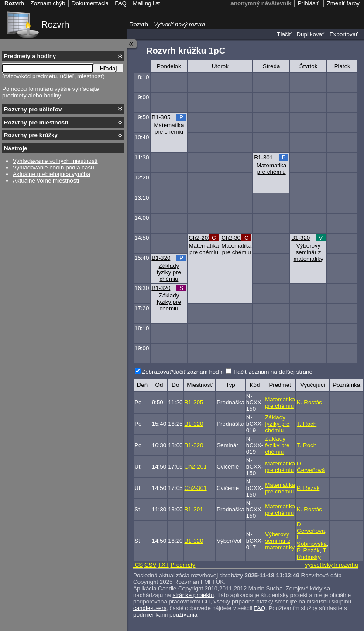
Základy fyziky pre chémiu (169, 272)
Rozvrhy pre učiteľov (33, 109)
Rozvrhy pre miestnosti (36, 122)
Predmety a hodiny (30, 56)
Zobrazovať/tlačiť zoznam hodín (183, 372)
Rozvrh (55, 24)
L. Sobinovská (312, 541)
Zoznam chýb (48, 3)
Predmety (183, 565)
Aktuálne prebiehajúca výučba (52, 174)
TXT (163, 565)
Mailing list (146, 3)
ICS (138, 565)
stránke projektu (193, 595)
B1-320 (300, 238)
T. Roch (307, 424)
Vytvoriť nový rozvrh (179, 24)
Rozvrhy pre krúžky (31, 135)
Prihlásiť (308, 3)
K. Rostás (309, 402)
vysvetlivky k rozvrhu (331, 565)
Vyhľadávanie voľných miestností (55, 161)
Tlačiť (284, 34)
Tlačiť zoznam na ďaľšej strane (273, 372)
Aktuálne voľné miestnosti (46, 181)
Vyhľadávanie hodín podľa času (53, 167)
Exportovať (344, 34)
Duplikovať (310, 34)
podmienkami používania (165, 615)
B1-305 (161, 117)
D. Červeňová (311, 467)
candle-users (150, 608)
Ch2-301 (232, 238)
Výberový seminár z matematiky (308, 252)
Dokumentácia (90, 3)
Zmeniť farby (343, 3)
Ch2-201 (200, 238)
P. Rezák (308, 488)
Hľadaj (108, 68)
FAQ (259, 608)
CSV (150, 565)
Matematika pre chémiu (169, 128)
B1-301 (263, 157)
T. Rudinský (312, 554)
